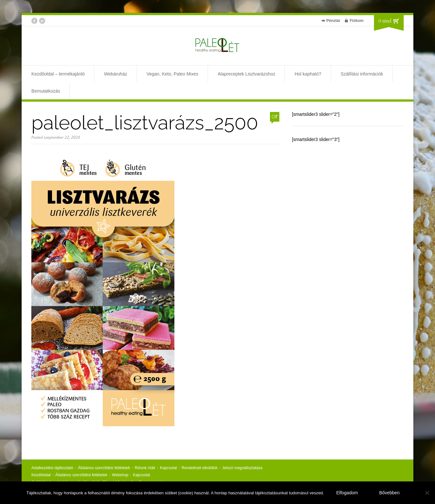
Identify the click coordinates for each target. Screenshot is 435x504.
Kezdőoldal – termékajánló (58, 74)
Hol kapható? (308, 74)
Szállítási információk (362, 74)
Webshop (120, 475)
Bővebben (389, 493)
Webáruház (115, 74)
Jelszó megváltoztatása (242, 468)
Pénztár (333, 21)
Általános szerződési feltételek (104, 468)
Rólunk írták (145, 468)
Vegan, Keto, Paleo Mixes (172, 74)
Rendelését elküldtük (199, 468)
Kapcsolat (168, 468)
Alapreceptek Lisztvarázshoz (246, 74)
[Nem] (427, 493)
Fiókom (357, 21)
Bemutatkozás (46, 91)
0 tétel (385, 21)
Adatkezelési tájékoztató (52, 468)
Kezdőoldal (41, 475)
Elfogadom (347, 493)
